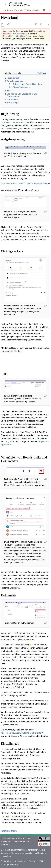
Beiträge (16, 33)
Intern (14, 831)
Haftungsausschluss (10, 864)
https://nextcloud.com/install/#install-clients (21, 733)
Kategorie (5, 831)
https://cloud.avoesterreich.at (14, 122)
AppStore (5, 444)
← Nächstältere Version (22, 36)
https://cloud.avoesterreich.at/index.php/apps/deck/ (25, 184)
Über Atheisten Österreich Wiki (29, 861)
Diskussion (7, 33)
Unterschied (8, 36)
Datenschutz (7, 861)
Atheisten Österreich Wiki (20, 4)
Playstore (43, 441)
